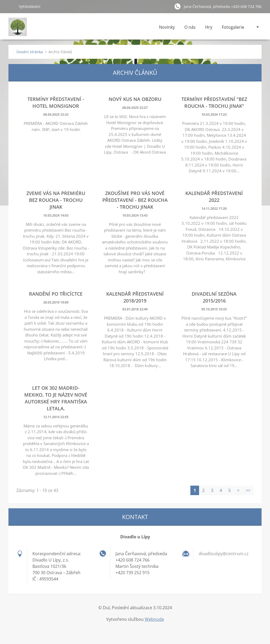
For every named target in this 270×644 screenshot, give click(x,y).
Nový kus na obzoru (135, 99)
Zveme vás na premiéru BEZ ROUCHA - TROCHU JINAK (56, 200)
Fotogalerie (233, 29)
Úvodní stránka (30, 52)
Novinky (167, 27)
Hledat (12, 6)
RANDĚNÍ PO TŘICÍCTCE (56, 294)
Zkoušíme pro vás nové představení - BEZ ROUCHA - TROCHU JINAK (135, 200)
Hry (209, 27)
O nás (190, 29)
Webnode (154, 619)
